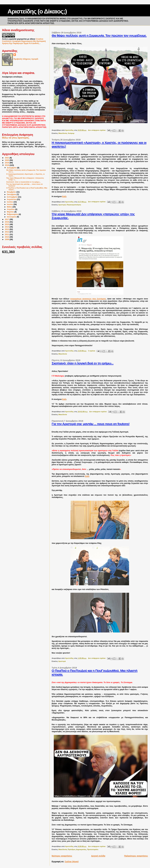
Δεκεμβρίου (12, 168)
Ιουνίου (10, 204)
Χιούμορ (71, 133)
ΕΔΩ (64, 196)
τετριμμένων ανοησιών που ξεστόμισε (88, 299)
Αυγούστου (12, 199)
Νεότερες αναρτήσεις (62, 856)
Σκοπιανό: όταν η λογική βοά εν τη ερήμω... (83, 363)
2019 (7, 163)
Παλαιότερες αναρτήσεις (136, 856)
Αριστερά (62, 205)
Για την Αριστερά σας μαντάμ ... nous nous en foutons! (91, 424)
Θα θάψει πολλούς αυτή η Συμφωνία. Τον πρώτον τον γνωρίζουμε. (99, 36)
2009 (7, 239)
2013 (7, 229)
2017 (7, 219)
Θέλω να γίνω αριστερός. (16, 138)
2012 (7, 232)
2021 (7, 158)
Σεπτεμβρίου (12, 197)
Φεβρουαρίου (13, 214)
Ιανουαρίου (12, 217)
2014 (7, 227)
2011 (7, 234)
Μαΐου (10, 207)
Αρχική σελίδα (98, 856)
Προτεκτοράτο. (93, 849)
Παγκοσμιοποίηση (74, 205)
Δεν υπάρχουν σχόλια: (97, 130)
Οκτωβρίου (12, 194)
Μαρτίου (11, 212)
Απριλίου (11, 209)
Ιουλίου (10, 202)
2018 (7, 165)
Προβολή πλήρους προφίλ (26, 59)
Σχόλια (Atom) (72, 862)
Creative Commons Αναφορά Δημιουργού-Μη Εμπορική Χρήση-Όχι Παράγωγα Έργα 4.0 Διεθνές (24, 41)
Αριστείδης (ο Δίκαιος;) (37, 11)
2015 (7, 224)
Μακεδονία (63, 133)
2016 (7, 222)
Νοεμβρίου (12, 192)
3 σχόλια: (92, 351)
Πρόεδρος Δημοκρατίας (77, 849)
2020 (7, 160)
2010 (7, 237)
